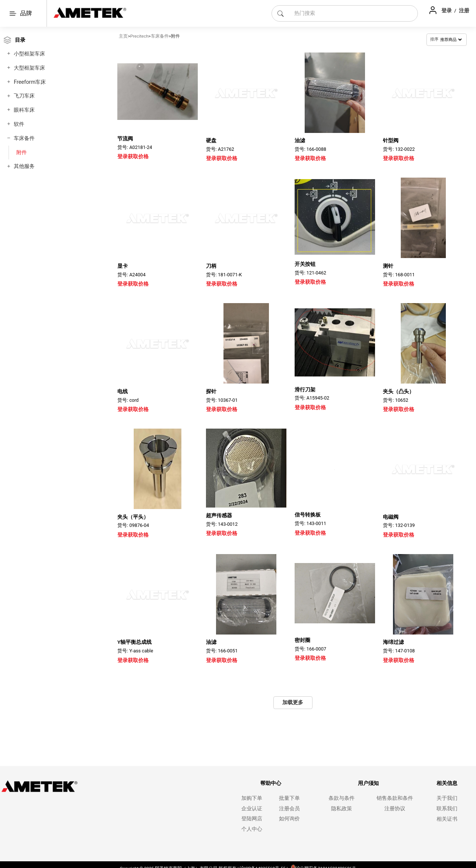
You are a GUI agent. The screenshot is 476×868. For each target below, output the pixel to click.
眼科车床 (24, 110)
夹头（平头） (133, 515)
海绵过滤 (393, 640)
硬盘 (211, 140)
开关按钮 (305, 264)
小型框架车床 (29, 54)
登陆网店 (252, 819)
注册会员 (289, 809)
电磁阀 (391, 517)
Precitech (139, 36)
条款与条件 (342, 798)
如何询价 (289, 819)
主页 (123, 36)
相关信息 (447, 783)
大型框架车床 (29, 68)
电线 (123, 391)
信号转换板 (308, 515)
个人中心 (252, 829)
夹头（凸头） (399, 390)
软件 (19, 124)
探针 (211, 391)
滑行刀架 (305, 390)
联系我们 (447, 809)
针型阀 (391, 140)
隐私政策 (342, 809)
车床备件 (24, 138)
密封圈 (302, 640)
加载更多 (293, 702)
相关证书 (447, 819)
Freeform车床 (30, 82)
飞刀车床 (24, 96)
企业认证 (252, 809)
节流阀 (125, 139)
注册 (464, 10)
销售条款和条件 (395, 798)
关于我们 (447, 798)
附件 (22, 152)
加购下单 (252, 798)
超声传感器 (219, 515)
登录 (447, 10)
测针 (388, 266)
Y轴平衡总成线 (134, 642)
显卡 (123, 266)
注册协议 (395, 809)
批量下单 (289, 798)
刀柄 (211, 266)
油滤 (300, 140)
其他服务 (24, 166)
